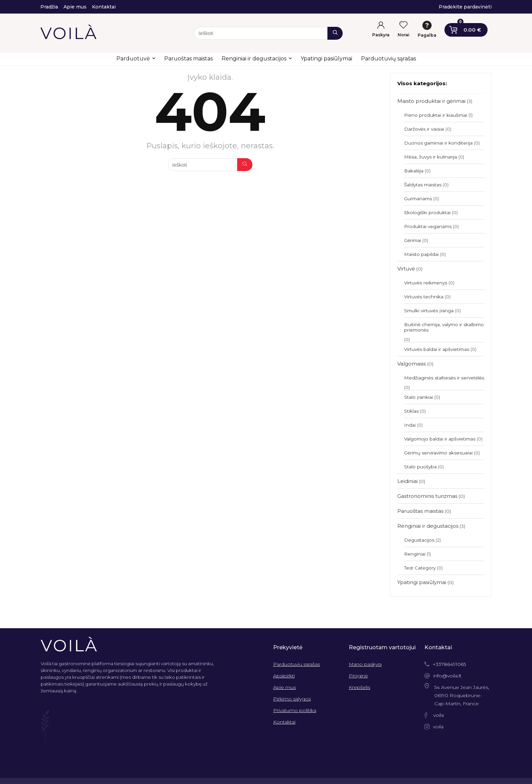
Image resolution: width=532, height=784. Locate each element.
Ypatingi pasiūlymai (326, 59)
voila (439, 715)
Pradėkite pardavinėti (465, 7)
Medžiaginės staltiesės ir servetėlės (444, 378)
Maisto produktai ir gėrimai (431, 101)
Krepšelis (359, 687)
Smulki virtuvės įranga (429, 311)
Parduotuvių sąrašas (388, 59)
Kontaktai (284, 722)
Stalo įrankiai (419, 397)
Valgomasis (412, 364)
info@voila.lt (447, 676)
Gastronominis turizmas (427, 496)
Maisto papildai (421, 254)
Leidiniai (407, 481)
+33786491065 (449, 664)
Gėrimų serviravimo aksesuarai (438, 453)
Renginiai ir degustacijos (254, 59)
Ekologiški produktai (427, 212)
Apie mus (284, 687)
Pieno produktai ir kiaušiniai (436, 115)
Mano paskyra (365, 664)
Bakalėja (414, 171)
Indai (410, 425)
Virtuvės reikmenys (426, 283)
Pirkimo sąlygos (292, 699)
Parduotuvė (133, 59)
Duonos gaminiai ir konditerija (438, 143)
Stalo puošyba (420, 467)
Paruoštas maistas (188, 59)
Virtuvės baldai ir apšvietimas (437, 349)
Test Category (420, 568)
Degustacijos (419, 540)
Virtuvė (406, 269)
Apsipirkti (284, 676)
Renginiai (415, 554)
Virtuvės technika (424, 297)
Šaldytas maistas (423, 185)
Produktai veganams (428, 226)
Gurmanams (418, 199)
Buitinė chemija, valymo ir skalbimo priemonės (444, 327)
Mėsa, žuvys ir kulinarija (431, 157)
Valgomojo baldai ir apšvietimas (440, 439)
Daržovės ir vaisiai (424, 129)
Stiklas (411, 411)
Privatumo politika (295, 710)
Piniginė (358, 676)
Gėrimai (413, 240)
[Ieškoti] (335, 33)
